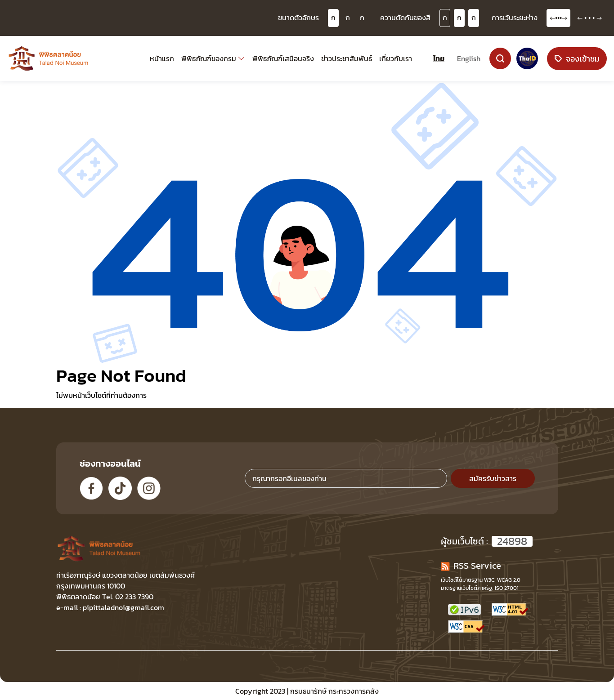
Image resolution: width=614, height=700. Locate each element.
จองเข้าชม (577, 59)
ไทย (439, 58)
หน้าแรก (162, 58)
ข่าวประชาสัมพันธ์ (347, 58)
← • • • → (589, 18)
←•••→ (558, 18)
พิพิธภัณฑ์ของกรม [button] (209, 58)
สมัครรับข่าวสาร (493, 478)
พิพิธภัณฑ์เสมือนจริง (283, 58)
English (469, 58)
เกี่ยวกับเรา (396, 58)
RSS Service (471, 566)
